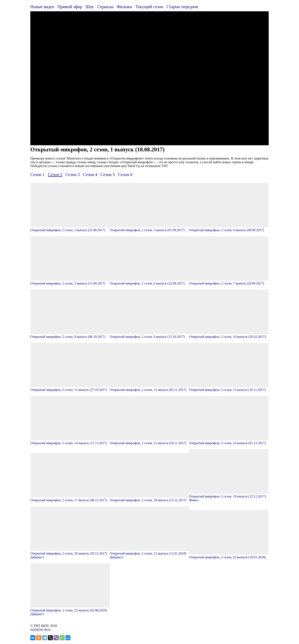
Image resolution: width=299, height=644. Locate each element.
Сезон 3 (73, 174)
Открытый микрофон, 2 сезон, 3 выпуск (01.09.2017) (149, 228)
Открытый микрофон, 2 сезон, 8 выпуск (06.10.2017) (70, 335)
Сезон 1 (38, 174)
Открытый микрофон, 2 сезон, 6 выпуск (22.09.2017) (149, 281)
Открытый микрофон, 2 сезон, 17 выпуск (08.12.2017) (70, 498)
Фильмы (125, 7)
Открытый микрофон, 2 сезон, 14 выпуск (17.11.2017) (70, 441)
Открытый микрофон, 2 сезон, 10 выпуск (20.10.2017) (229, 335)
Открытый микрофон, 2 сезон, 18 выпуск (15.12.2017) (149, 498)
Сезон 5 (108, 174)
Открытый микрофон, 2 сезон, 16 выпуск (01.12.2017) (229, 441)
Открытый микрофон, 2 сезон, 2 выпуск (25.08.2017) (70, 228)
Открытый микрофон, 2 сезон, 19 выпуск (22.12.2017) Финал (229, 496)
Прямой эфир (70, 7)
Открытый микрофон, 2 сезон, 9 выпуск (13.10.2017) (149, 335)
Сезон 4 (90, 174)
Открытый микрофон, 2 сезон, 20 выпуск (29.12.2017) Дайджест (70, 553)
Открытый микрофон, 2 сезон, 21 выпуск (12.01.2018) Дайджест (149, 553)
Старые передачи (182, 7)
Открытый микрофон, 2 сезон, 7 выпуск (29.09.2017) (229, 281)
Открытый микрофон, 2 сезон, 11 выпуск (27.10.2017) (70, 388)
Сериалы (105, 7)
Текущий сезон (149, 7)
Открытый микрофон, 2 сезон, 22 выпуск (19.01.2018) (229, 555)
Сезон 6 (125, 174)
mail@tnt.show (41, 629)
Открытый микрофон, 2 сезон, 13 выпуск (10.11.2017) (229, 388)
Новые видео (42, 7)
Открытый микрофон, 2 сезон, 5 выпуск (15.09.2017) (70, 281)
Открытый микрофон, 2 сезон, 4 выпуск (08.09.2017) (229, 228)
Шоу (90, 7)
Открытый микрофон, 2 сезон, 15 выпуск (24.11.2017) (149, 441)
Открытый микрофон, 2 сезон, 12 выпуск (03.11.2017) (149, 388)
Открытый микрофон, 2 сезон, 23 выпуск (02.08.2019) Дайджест (70, 610)
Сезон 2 (55, 174)
